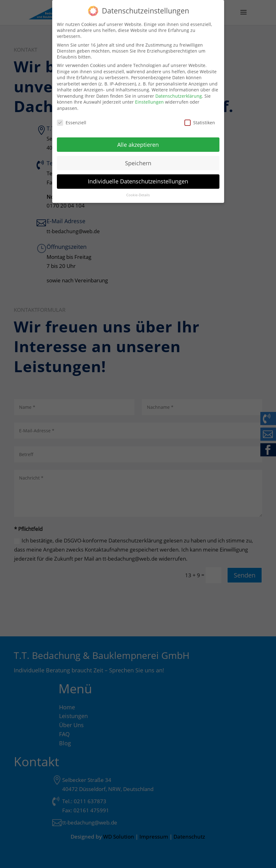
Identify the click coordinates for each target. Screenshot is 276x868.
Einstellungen (149, 98)
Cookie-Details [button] (138, 191)
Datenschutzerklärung (179, 92)
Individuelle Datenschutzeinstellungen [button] (138, 177)
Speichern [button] (138, 159)
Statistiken (200, 118)
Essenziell (72, 118)
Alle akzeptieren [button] (138, 140)
